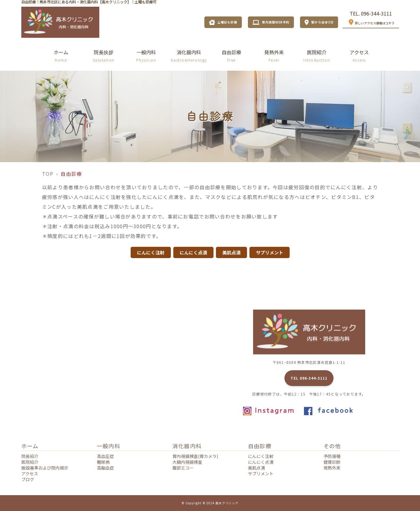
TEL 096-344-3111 (309, 378)
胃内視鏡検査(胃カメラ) (195, 456)
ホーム (61, 55)
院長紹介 (30, 456)
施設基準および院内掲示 (45, 468)
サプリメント (261, 474)
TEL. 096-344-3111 (371, 14)
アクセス (359, 55)
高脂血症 (105, 468)
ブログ (28, 479)
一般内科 (146, 55)
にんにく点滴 (261, 462)
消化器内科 (189, 55)
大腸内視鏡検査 (187, 462)
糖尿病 (103, 462)
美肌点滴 (256, 468)
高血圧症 (105, 456)
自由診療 (231, 55)
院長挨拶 (104, 55)
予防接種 (332, 456)
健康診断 (332, 462)
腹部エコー (183, 468)
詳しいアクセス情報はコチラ (371, 22)
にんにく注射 (261, 456)
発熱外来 (274, 55)
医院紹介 (317, 55)
